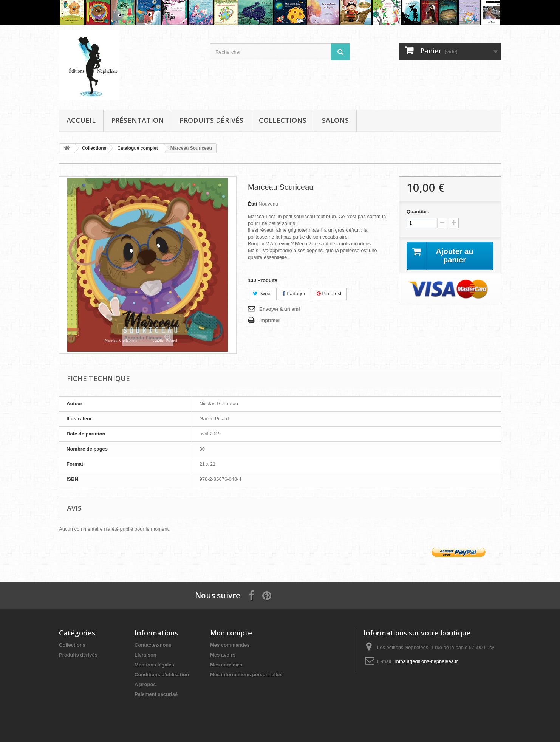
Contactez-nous (153, 645)
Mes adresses (226, 665)
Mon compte (231, 633)
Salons (335, 120)
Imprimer (270, 320)
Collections (283, 120)
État (253, 204)
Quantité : (418, 211)
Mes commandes (230, 645)
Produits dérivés (211, 120)
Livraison (145, 655)
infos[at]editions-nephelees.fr (427, 661)
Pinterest (329, 294)
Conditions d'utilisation (162, 675)
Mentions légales (154, 665)
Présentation (138, 120)
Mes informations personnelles (246, 675)
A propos (145, 684)
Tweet (262, 294)
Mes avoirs (223, 655)
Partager (294, 294)
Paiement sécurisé (156, 694)
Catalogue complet (137, 148)
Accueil (81, 120)
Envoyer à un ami (280, 309)
